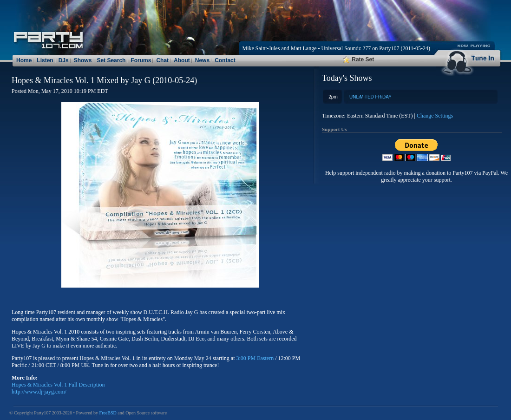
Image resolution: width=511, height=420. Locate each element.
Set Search (111, 60)
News (202, 60)
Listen (45, 60)
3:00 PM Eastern (255, 358)
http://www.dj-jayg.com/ (39, 392)
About (182, 60)
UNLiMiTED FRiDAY (370, 97)
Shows (83, 60)
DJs (64, 60)
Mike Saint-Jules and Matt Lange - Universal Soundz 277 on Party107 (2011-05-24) (336, 48)
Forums (141, 60)
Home (24, 60)
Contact (225, 60)
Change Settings (435, 116)
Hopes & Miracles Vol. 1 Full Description (58, 385)
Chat (162, 60)
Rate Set (358, 59)
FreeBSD (108, 413)
